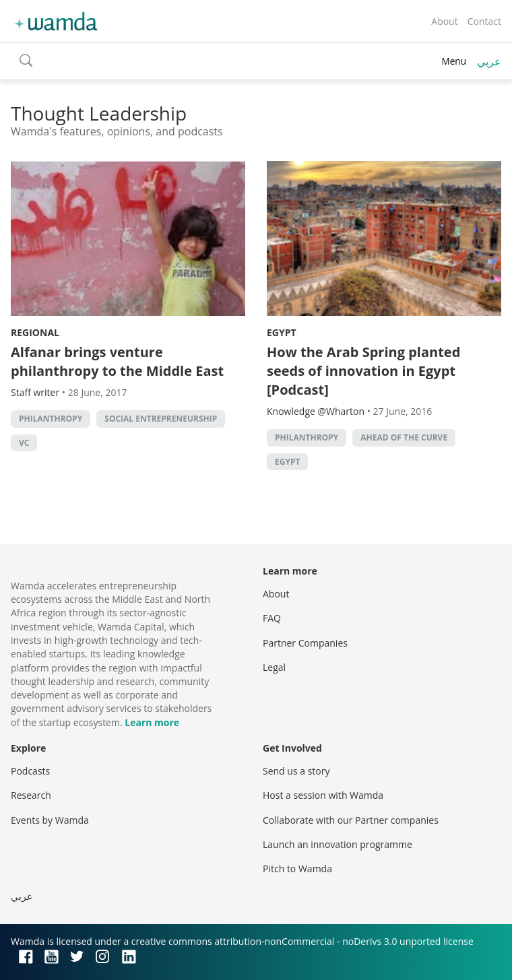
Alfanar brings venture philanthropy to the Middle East (117, 361)
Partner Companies (305, 643)
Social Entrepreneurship (161, 419)
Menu (454, 61)
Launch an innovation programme (338, 844)
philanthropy (51, 419)
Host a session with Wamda (323, 795)
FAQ (272, 618)
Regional (35, 332)
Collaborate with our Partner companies (351, 820)
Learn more (152, 722)
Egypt (282, 332)
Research (31, 795)
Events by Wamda (50, 820)
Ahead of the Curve (404, 437)
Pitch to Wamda (297, 869)
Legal (274, 667)
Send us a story (296, 771)
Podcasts (30, 771)
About (444, 21)
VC (24, 443)
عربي (489, 61)
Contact (484, 21)
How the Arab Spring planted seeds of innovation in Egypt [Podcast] (363, 371)
